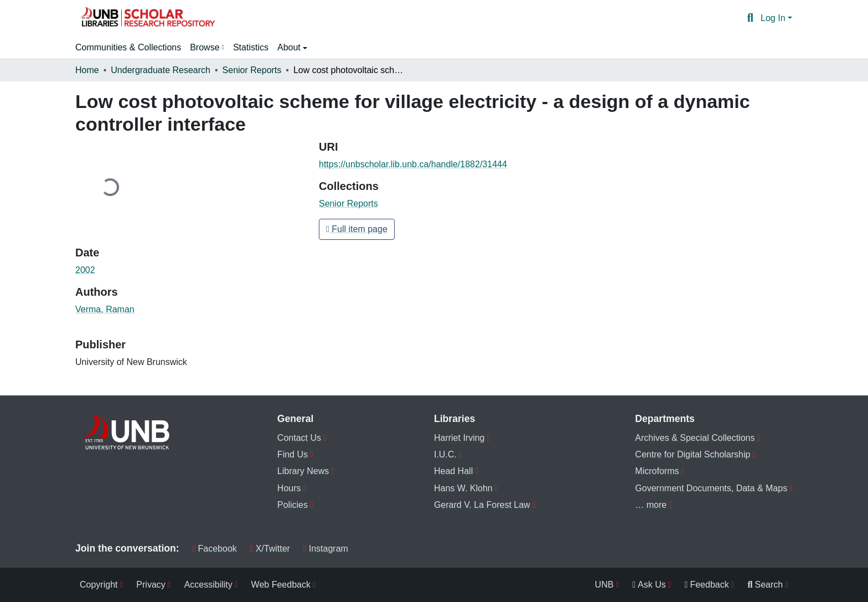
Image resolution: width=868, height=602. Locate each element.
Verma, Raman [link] (105, 309)
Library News (303, 471)
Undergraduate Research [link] (161, 70)
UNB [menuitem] (604, 585)
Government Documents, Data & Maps (711, 488)
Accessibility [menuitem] (208, 585)
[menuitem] (207, 48)
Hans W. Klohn (463, 488)
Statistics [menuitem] (251, 47)
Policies (293, 505)
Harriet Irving (459, 438)
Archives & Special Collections (695, 438)
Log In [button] (774, 18)
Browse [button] (205, 47)
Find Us (293, 454)
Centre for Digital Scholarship (693, 454)
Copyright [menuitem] (99, 585)
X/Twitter (270, 549)
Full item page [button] (357, 229)
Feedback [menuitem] (707, 585)
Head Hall (453, 471)
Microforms (657, 471)
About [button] (290, 47)
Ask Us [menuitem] (649, 585)
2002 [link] (85, 270)
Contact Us (299, 438)
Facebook (215, 549)
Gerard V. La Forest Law (482, 505)
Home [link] (87, 70)
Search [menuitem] (766, 585)
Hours (289, 488)
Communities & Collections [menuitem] (128, 47)
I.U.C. (445, 454)
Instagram (326, 549)
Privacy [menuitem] (151, 585)
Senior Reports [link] (252, 70)
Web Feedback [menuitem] (281, 585)
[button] (147, 18)
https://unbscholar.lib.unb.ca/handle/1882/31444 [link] (413, 164)
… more (651, 505)
